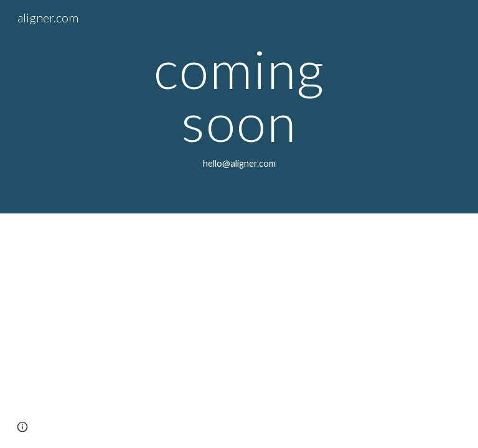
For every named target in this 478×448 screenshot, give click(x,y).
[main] (239, 107)
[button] (22, 427)
